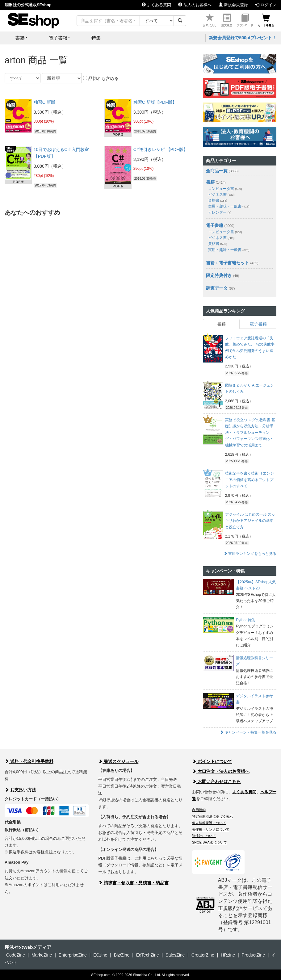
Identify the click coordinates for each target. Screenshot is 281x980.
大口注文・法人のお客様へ (221, 771)
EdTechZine (148, 955)
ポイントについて (212, 761)
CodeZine (16, 955)
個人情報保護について (209, 823)
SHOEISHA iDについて (210, 842)
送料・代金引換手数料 (29, 761)
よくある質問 (156, 5)
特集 (96, 38)
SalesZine (175, 955)
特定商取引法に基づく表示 (212, 816)
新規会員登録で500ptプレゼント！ (243, 38)
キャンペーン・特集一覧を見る (248, 732)
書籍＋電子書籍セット (228, 263)
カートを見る (266, 20)
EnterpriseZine (73, 955)
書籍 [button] (20, 38)
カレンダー (220, 212)
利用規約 (199, 810)
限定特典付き (219, 275)
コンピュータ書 (225, 189)
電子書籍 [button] (58, 38)
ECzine (100, 955)
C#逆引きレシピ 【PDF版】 (161, 149)
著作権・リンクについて (211, 829)
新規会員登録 (233, 5)
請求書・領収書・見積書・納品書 (133, 883)
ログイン (266, 5)
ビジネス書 (221, 195)
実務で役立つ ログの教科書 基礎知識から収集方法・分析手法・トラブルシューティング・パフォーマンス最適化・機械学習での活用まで (250, 433)
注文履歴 (227, 20)
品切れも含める (101, 78)
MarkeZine (42, 955)
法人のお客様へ (195, 5)
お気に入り (210, 20)
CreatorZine (203, 955)
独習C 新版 (44, 102)
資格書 (218, 200)
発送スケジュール (118, 761)
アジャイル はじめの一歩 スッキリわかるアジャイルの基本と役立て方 (250, 521)
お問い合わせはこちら (216, 781)
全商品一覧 (217, 171)
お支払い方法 (20, 790)
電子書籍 (215, 225)
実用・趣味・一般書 (229, 206)
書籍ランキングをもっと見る (250, 554)
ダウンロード (245, 20)
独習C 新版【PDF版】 (155, 102)
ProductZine (253, 955)
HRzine (228, 955)
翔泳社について (204, 836)
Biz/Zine (122, 955)
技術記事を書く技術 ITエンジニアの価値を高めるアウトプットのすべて (250, 480)
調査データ (217, 288)
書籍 (210, 182)
